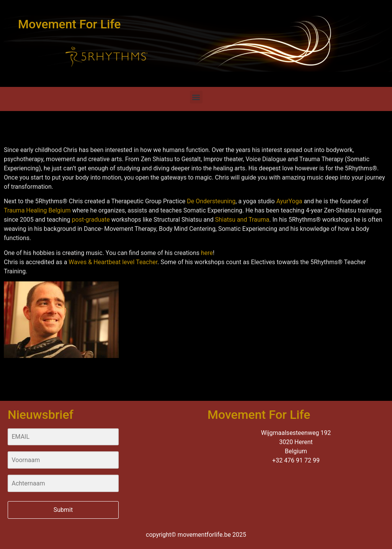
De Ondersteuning (211, 201)
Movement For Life (69, 24)
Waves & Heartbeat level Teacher (113, 262)
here (207, 253)
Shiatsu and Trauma (242, 220)
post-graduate (91, 220)
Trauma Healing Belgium (37, 210)
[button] (196, 97)
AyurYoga (289, 201)
